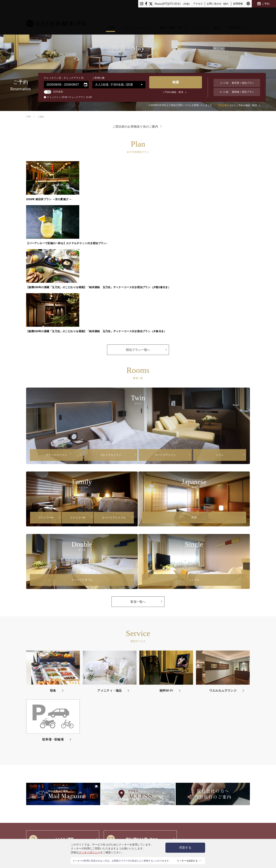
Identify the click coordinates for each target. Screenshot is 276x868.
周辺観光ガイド (239, 13)
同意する (185, 848)
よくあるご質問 (51, 716)
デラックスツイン (56, 331)
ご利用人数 (99, 78)
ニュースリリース (219, 744)
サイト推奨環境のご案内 (156, 808)
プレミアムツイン (111, 331)
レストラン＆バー (48, 744)
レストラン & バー (136, 13)
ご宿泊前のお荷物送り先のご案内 (135, 126)
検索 (175, 84)
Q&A (226, 4)
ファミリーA (46, 394)
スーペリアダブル (82, 456)
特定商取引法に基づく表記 (157, 817)
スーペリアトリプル (114, 394)
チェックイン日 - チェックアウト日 (64, 78)
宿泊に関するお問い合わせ (132, 716)
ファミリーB (77, 394)
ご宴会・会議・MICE (171, 13)
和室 (194, 394)
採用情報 (238, 4)
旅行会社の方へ (239, 744)
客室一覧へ (138, 478)
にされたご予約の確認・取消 (237, 106)
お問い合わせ (214, 4)
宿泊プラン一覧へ (138, 226)
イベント (200, 13)
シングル (194, 456)
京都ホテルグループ (160, 799)
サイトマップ (170, 744)
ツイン (220, 331)
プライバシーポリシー (149, 744)
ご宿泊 (110, 13)
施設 (217, 13)
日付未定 (54, 92)
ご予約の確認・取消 (175, 92)
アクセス (198, 4)
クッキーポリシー (90, 852)
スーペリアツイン (165, 331)
